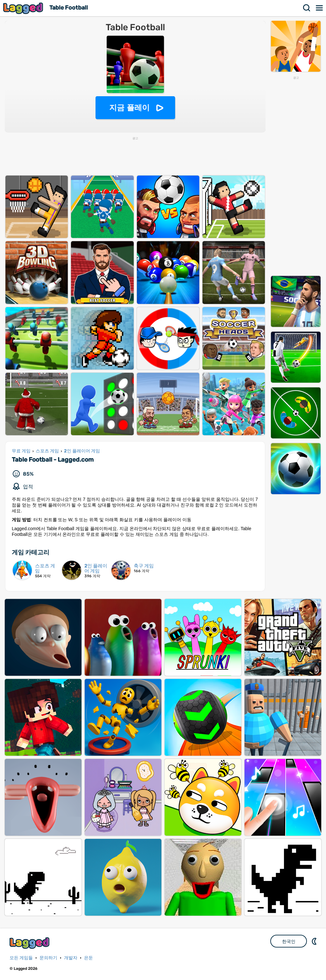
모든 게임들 (21, 958)
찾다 (307, 8)
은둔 (89, 958)
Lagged (24, 8)
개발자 (71, 958)
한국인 (289, 941)
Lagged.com (30, 943)
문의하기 (48, 958)
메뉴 (320, 8)
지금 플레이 (129, 108)
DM (315, 941)
